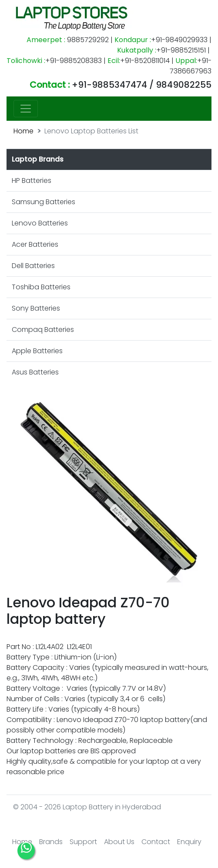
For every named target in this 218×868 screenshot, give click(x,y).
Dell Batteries (33, 266)
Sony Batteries (36, 308)
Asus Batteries (35, 372)
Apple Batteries (37, 351)
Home (23, 131)
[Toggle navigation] (26, 109)
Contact (156, 842)
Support (83, 842)
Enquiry (189, 842)
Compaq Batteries (43, 330)
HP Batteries (32, 181)
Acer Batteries (35, 244)
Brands (51, 842)
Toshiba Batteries (41, 287)
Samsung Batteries (44, 202)
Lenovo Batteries (40, 223)
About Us (119, 842)
